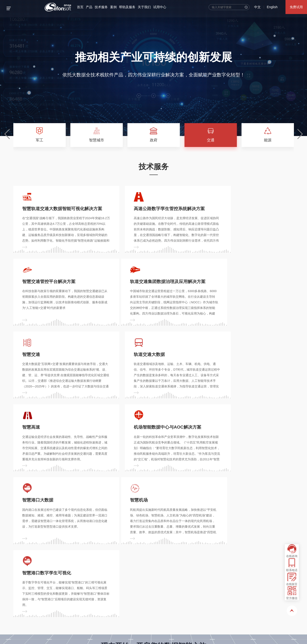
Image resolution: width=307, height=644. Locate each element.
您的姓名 (26, 593)
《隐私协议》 (84, 631)
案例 (116, 7)
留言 (22, 608)
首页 (82, 7)
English (272, 7)
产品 (91, 7)
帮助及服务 (129, 7)
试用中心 (162, 7)
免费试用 (296, 7)
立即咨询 (137, 524)
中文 (257, 7)
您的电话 (76, 593)
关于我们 (146, 7)
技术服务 (103, 7)
